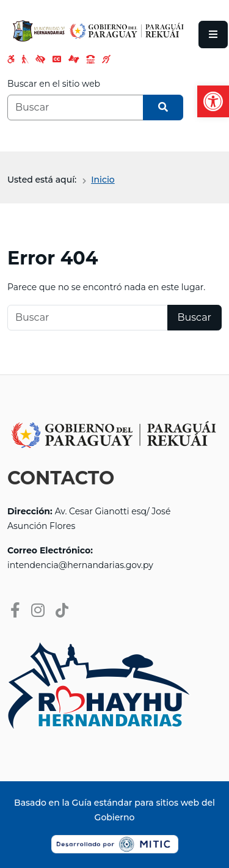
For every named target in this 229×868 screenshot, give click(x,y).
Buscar (195, 317)
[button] (213, 101)
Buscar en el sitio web (54, 84)
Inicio (103, 180)
